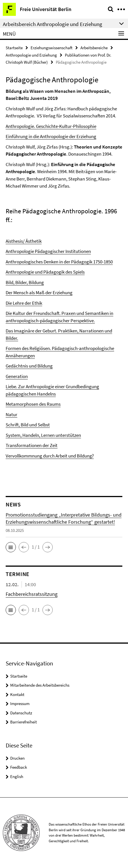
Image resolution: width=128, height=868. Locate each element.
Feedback (19, 767)
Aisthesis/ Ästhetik (24, 241)
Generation (17, 376)
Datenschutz (21, 713)
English (17, 776)
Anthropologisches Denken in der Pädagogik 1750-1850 (59, 262)
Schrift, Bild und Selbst (28, 425)
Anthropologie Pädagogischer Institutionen (48, 251)
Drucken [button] (17, 758)
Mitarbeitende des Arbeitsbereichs (40, 685)
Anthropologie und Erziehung (31, 55)
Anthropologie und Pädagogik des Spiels (45, 272)
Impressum (20, 703)
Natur (11, 414)
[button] (11, 547)
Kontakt (17, 694)
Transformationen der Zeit (32, 445)
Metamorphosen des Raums (33, 404)
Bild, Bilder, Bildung (25, 282)
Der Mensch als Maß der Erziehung (39, 293)
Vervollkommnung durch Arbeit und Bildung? (50, 456)
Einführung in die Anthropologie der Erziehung (51, 136)
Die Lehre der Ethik (24, 303)
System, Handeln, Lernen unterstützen (43, 435)
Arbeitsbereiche (94, 48)
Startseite (14, 48)
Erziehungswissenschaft (52, 48)
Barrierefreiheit (24, 722)
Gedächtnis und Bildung (29, 366)
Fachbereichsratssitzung (32, 594)
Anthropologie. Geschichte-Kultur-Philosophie (51, 126)
